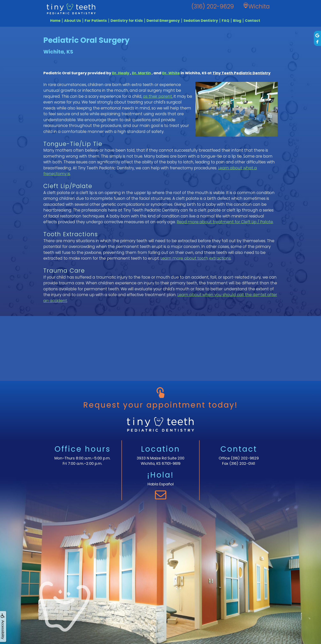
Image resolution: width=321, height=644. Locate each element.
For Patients (96, 21)
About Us (73, 21)
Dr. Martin (141, 73)
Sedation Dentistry (201, 21)
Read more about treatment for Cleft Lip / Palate (225, 222)
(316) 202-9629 (245, 458)
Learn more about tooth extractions (196, 258)
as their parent (158, 96)
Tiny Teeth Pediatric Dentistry (241, 73)
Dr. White (171, 73)
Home (55, 21)
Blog (237, 21)
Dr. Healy (121, 73)
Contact (253, 21)
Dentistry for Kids (127, 21)
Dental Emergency (163, 21)
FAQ (226, 21)
